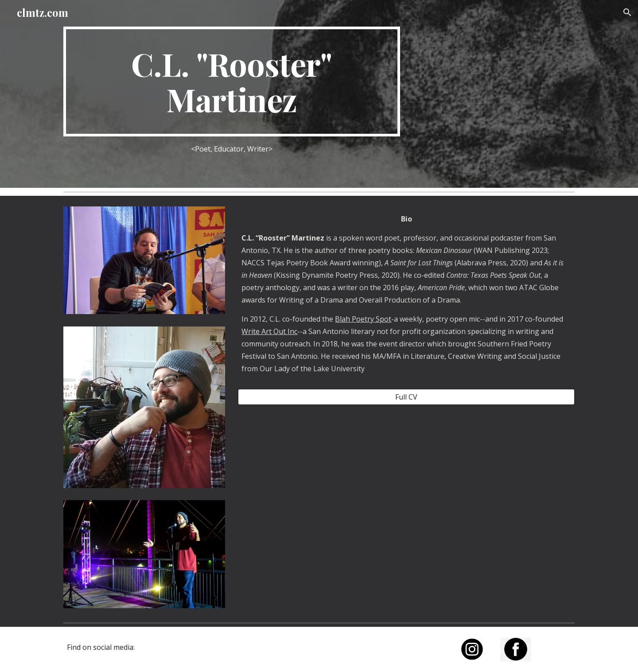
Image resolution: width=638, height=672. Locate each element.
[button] (627, 12)
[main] (232, 82)
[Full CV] (406, 397)
